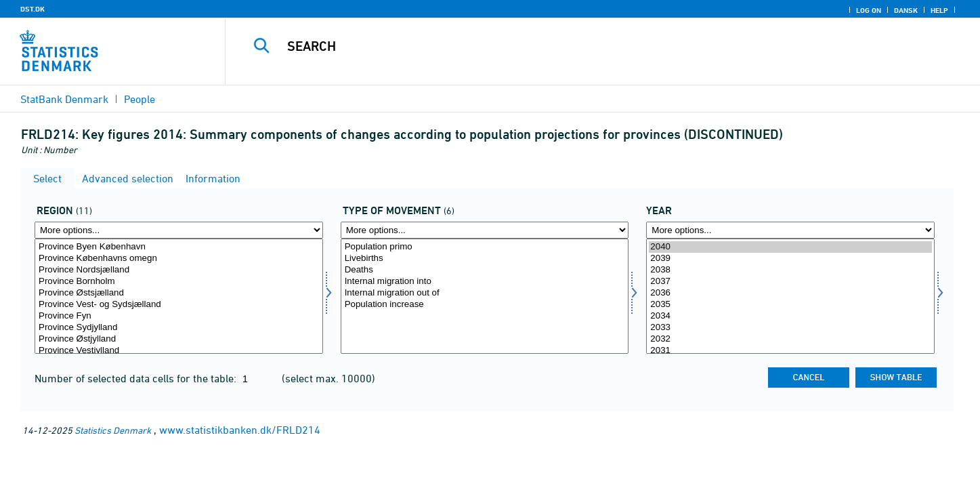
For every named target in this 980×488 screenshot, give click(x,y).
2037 (790, 282)
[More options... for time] (790, 230)
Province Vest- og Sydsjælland (179, 305)
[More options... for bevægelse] (485, 230)
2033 (790, 328)
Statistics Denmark (113, 430)
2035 (790, 305)
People (140, 99)
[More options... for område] (179, 230)
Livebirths (485, 259)
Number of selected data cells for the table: (137, 378)
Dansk (906, 10)
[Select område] (179, 296)
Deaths (485, 270)
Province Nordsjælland (179, 270)
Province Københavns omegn (179, 259)
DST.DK (33, 9)
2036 (790, 293)
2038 (790, 270)
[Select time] (790, 296)
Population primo (485, 247)
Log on (869, 10)
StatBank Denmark (64, 99)
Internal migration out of (485, 293)
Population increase (485, 305)
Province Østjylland (179, 339)
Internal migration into (485, 282)
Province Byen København (179, 247)
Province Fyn (179, 316)
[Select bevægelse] (485, 296)
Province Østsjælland (179, 293)
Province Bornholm (179, 282)
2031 (790, 351)
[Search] (579, 46)
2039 (790, 259)
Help (939, 10)
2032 (790, 339)
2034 (790, 316)
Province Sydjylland (179, 328)
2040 (790, 247)
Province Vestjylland (179, 351)
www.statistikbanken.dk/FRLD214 (240, 430)
